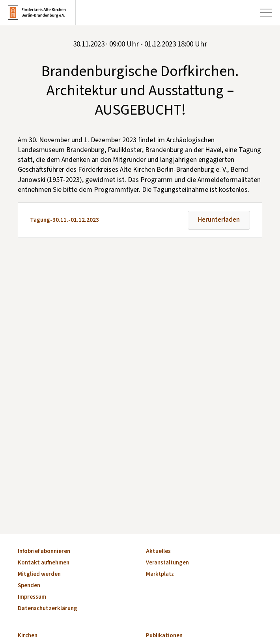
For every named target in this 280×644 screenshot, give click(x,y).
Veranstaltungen (167, 563)
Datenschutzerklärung (48, 609)
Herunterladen (219, 220)
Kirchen (28, 636)
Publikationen (164, 636)
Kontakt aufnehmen (44, 563)
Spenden (29, 586)
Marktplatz (160, 574)
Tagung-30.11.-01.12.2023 (64, 220)
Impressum (32, 597)
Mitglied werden (39, 574)
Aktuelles (158, 552)
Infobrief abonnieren (44, 552)
